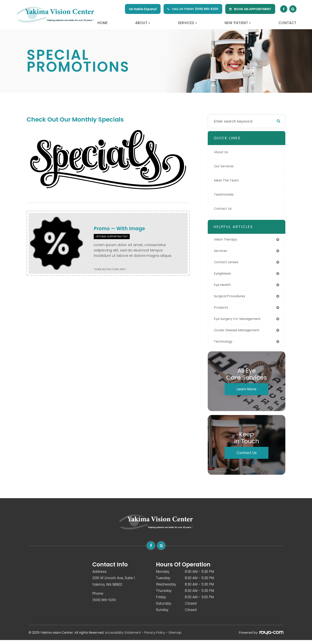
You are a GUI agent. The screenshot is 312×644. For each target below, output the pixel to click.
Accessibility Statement (123, 637)
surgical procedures (232, 298)
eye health (223, 287)
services (221, 251)
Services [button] (187, 23)
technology (224, 345)
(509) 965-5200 (207, 9)
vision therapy (227, 240)
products (222, 310)
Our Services (225, 166)
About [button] (143, 23)
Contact (288, 23)
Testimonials (225, 194)
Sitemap (175, 637)
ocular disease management (240, 334)
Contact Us (224, 209)
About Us (222, 152)
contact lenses (228, 263)
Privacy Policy (155, 637)
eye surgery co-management (240, 322)
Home (103, 23)
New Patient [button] (238, 23)
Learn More (247, 393)
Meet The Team (228, 180)
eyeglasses (224, 275)
